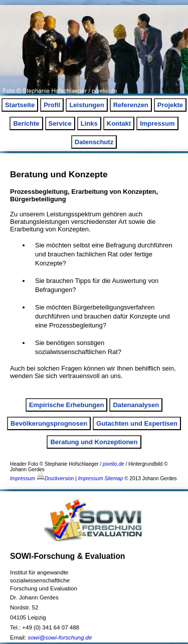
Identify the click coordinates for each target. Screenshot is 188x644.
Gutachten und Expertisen (137, 423)
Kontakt (119, 123)
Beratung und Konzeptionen (94, 442)
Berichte (26, 123)
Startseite (20, 105)
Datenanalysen (136, 405)
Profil (52, 105)
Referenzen (131, 105)
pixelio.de (114, 464)
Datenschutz (94, 142)
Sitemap (114, 478)
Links (89, 123)
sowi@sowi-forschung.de (60, 637)
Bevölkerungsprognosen (49, 423)
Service (60, 123)
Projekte (170, 105)
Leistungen (86, 105)
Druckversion (55, 478)
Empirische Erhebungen (67, 405)
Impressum (157, 123)
